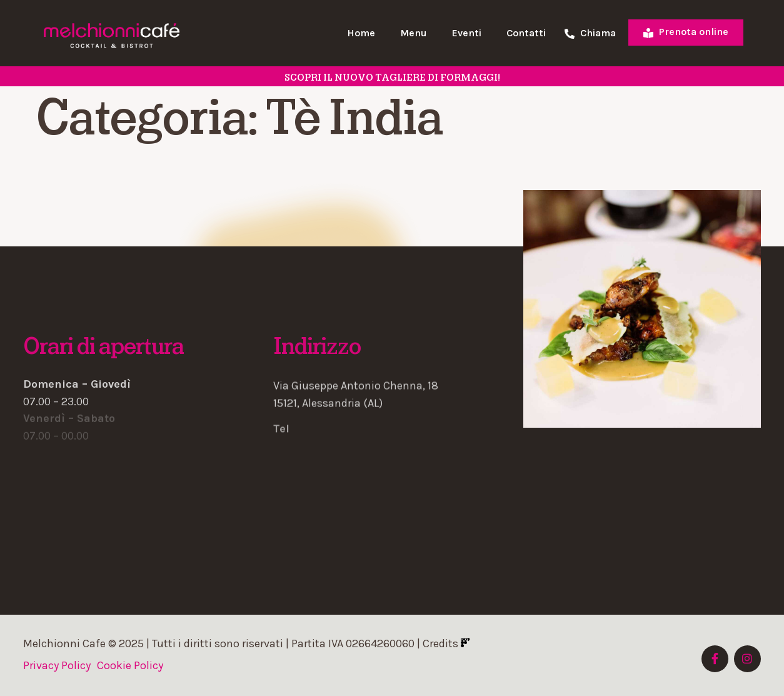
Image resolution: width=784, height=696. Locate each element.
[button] (392, 378)
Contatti (526, 33)
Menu (414, 33)
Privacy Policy (57, 665)
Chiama (590, 33)
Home (361, 33)
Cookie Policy (130, 665)
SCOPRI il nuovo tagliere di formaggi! (392, 78)
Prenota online (686, 32)
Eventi (467, 33)
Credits (446, 643)
